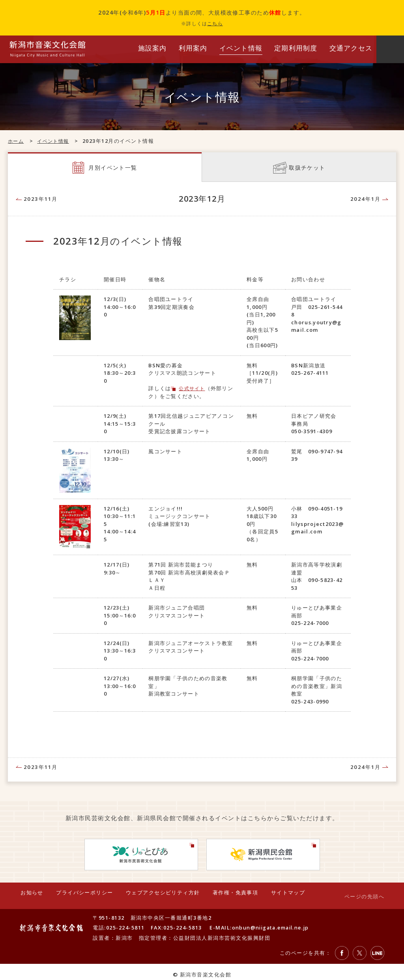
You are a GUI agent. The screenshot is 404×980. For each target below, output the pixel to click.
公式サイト (193, 389)
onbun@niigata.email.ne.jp (273, 922)
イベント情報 (56, 141)
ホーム (17, 141)
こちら (215, 23)
